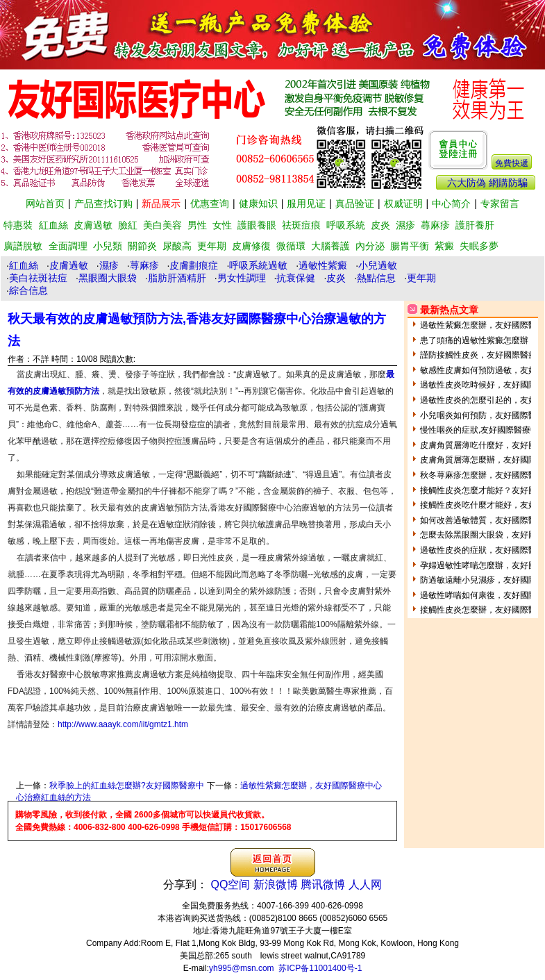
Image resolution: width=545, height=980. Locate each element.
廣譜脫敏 (23, 246)
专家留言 (500, 204)
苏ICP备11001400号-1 (320, 968)
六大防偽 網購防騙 (487, 183)
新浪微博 (276, 885)
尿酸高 (177, 246)
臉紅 (128, 225)
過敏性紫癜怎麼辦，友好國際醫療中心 (311, 786)
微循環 (291, 246)
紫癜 (444, 246)
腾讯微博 (323, 885)
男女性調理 (242, 278)
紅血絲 (53, 225)
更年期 (212, 246)
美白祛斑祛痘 (38, 278)
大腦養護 (330, 246)
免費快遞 (512, 163)
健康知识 (258, 204)
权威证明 (403, 204)
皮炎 (380, 225)
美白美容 (162, 225)
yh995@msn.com (242, 968)
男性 (197, 225)
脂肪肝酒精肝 (177, 278)
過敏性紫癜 (323, 265)
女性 (222, 225)
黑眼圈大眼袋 (108, 278)
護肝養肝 (475, 225)
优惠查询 (210, 204)
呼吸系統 (346, 225)
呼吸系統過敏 (258, 265)
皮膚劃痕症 (194, 265)
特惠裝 (18, 225)
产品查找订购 (103, 204)
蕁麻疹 (435, 225)
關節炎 (142, 246)
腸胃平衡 (410, 246)
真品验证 (355, 204)
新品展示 (161, 204)
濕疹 (405, 225)
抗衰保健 (296, 278)
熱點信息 (376, 278)
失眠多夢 (479, 246)
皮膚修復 (251, 246)
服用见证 (306, 204)
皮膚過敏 (93, 225)
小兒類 (108, 246)
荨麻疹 (144, 265)
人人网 (365, 885)
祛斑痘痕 (301, 225)
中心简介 (451, 204)
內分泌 (370, 246)
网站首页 (45, 204)
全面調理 (68, 246)
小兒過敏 (378, 265)
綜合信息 (28, 290)
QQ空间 (231, 885)
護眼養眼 (257, 225)
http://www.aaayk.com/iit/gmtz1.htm (123, 724)
